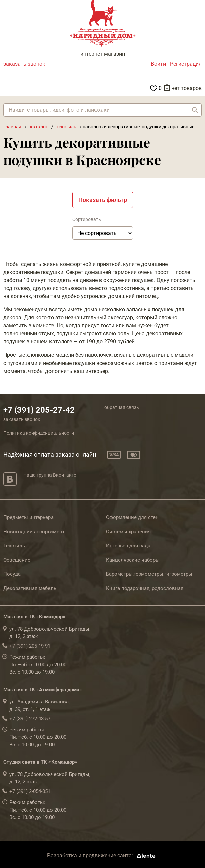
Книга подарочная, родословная (145, 588)
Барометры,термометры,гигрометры (149, 574)
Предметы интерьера (28, 517)
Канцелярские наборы (133, 560)
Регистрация (186, 64)
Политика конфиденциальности (39, 433)
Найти (195, 110)
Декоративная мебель (30, 588)
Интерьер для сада (128, 546)
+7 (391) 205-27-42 (39, 410)
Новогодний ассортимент (34, 532)
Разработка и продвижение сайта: (102, 855)
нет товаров (186, 88)
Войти (158, 64)
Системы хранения (128, 532)
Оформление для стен (132, 517)
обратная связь (122, 407)
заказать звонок (24, 64)
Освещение (17, 560)
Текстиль (14, 546)
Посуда (12, 574)
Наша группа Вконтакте (50, 475)
